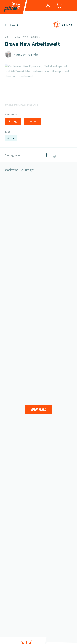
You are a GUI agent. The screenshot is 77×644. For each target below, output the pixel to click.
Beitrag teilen (13, 155)
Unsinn (32, 121)
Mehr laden (38, 409)
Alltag (13, 121)
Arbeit (11, 138)
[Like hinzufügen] (62, 25)
